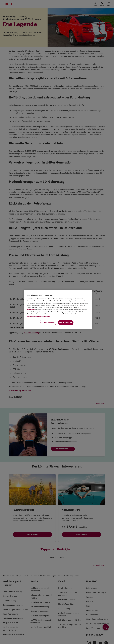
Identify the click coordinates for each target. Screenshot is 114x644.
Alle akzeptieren (66, 323)
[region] (58, 309)
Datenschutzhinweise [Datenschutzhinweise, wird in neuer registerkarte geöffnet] (34, 316)
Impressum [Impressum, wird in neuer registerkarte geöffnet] (46, 316)
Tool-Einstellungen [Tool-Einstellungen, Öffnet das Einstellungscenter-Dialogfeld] (48, 323)
